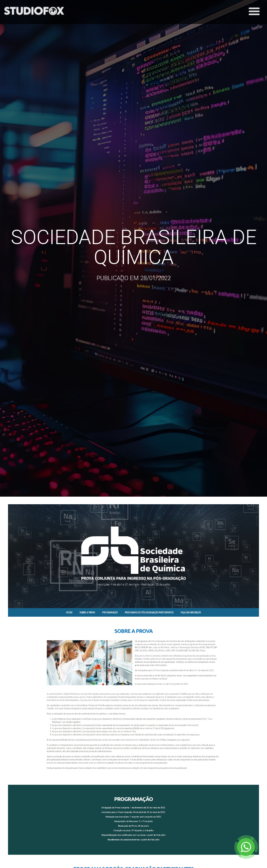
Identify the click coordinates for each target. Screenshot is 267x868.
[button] (254, 9)
